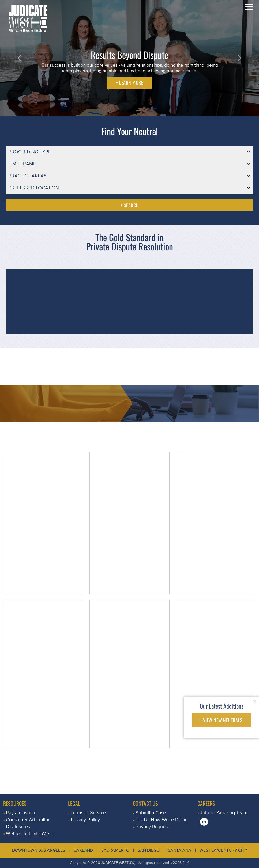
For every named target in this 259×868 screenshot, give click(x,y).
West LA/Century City (223, 850)
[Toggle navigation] (249, 7)
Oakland (83, 850)
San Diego (149, 850)
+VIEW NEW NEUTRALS (222, 720)
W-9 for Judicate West (29, 834)
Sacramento (115, 850)
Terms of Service (88, 813)
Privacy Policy (85, 820)
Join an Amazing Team (224, 813)
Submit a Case (151, 813)
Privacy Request (152, 827)
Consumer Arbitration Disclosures (28, 823)
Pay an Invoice (21, 813)
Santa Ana (180, 850)
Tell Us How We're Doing (162, 820)
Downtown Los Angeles (39, 850)
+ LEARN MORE (129, 82)
